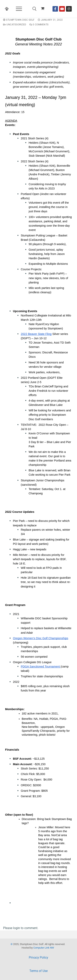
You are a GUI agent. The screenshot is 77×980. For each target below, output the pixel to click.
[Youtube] (62, 9)
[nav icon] (19, 9)
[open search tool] (34, 9)
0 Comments (39, 25)
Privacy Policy (38, 957)
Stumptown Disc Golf (19, 20)
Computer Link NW (44, 948)
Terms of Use (38, 971)
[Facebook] (55, 9)
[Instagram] (69, 9)
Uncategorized (15, 25)
